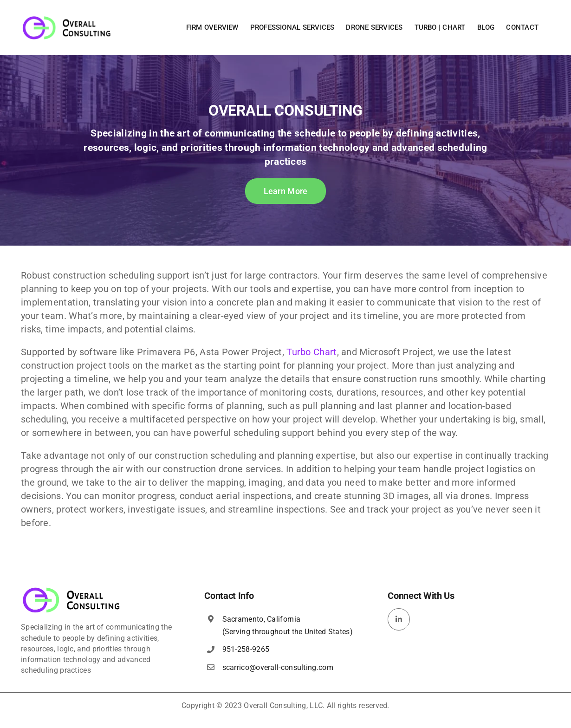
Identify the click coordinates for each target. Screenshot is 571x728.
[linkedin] (399, 619)
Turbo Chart (311, 352)
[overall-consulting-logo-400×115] (71, 590)
